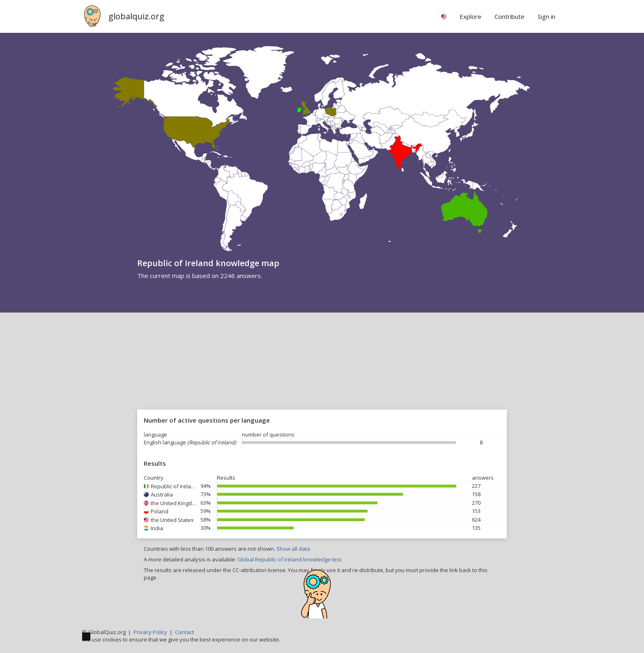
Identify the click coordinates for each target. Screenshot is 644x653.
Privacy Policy (150, 632)
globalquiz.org (136, 16)
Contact (184, 632)
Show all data (293, 549)
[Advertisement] (322, 374)
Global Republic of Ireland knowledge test (289, 559)
